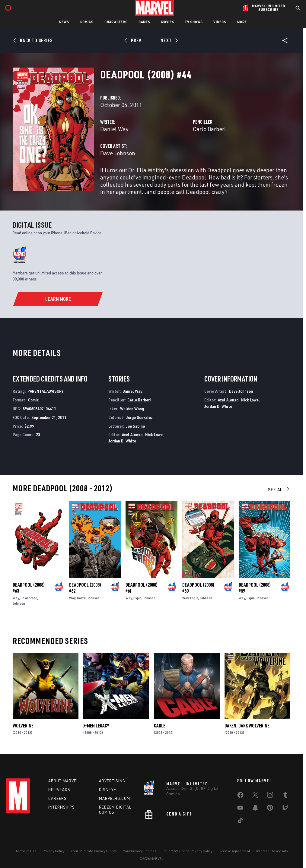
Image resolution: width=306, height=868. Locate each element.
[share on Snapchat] (255, 809)
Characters (116, 22)
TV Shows (194, 22)
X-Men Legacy (96, 726)
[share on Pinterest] (270, 809)
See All (279, 489)
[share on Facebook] (240, 796)
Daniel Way (114, 129)
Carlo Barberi (209, 129)
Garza (81, 598)
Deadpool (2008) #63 (29, 588)
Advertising (112, 781)
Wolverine (23, 726)
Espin (137, 598)
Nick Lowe (154, 434)
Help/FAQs (59, 790)
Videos (220, 22)
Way (16, 598)
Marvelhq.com (115, 798)
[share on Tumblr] (285, 796)
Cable (160, 726)
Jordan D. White (122, 441)
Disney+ (108, 790)
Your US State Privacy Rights (94, 851)
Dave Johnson (118, 153)
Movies (168, 22)
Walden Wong (132, 409)
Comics (86, 22)
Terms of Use (26, 851)
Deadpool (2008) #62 (85, 588)
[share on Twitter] (255, 796)
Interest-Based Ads (272, 851)
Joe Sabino (135, 426)
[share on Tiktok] (240, 822)
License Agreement (234, 851)
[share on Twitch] (285, 809)
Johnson (19, 603)
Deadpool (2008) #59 (255, 588)
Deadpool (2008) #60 (198, 588)
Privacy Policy (54, 851)
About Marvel (63, 781)
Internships (62, 807)
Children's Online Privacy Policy (187, 851)
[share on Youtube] (240, 809)
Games (144, 22)
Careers (57, 798)
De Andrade (29, 598)
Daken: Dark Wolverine (247, 726)
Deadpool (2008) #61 (142, 588)
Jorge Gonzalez (139, 417)
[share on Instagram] (270, 796)
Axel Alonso (132, 434)
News (64, 22)
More (242, 22)
